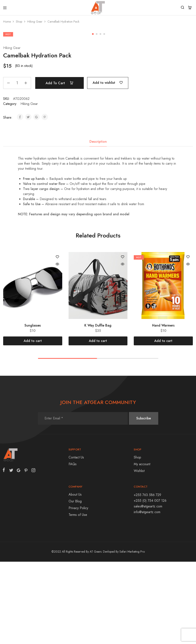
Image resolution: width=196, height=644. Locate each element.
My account (142, 546)
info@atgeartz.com (147, 594)
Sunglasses (33, 408)
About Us (75, 577)
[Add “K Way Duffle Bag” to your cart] (98, 423)
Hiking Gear (35, 22)
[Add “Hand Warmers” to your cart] (163, 423)
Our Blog (75, 584)
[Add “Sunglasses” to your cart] (33, 423)
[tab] (98, 224)
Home (7, 22)
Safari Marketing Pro (132, 634)
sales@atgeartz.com (148, 589)
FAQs (73, 546)
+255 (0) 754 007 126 (150, 583)
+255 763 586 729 (147, 577)
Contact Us (76, 540)
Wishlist (139, 553)
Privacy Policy (78, 590)
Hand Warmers (163, 408)
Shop (19, 22)
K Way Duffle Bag (98, 408)
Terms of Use (78, 597)
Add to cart (59, 165)
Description (98, 224)
